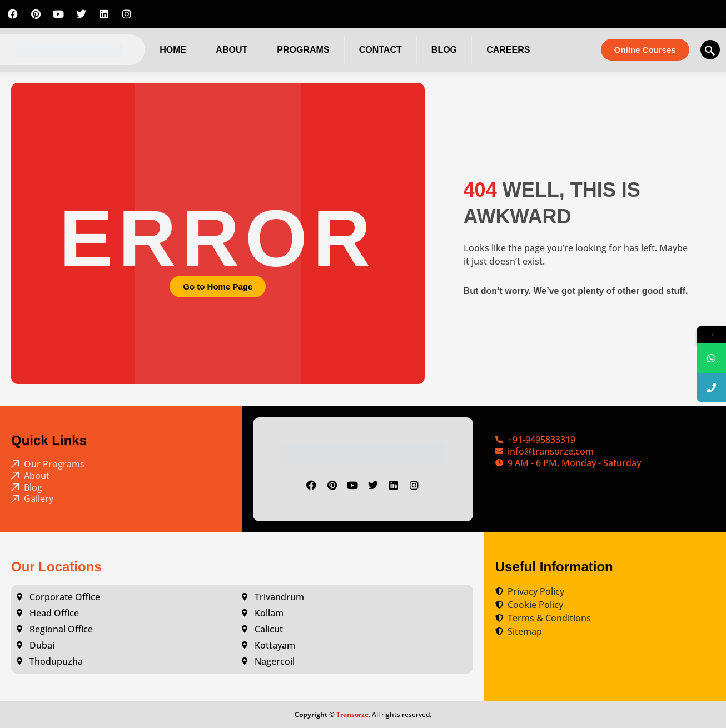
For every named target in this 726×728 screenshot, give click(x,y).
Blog (444, 50)
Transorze (352, 714)
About (232, 50)
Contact (381, 50)
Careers (508, 50)
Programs (303, 50)
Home (173, 50)
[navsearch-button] (710, 50)
